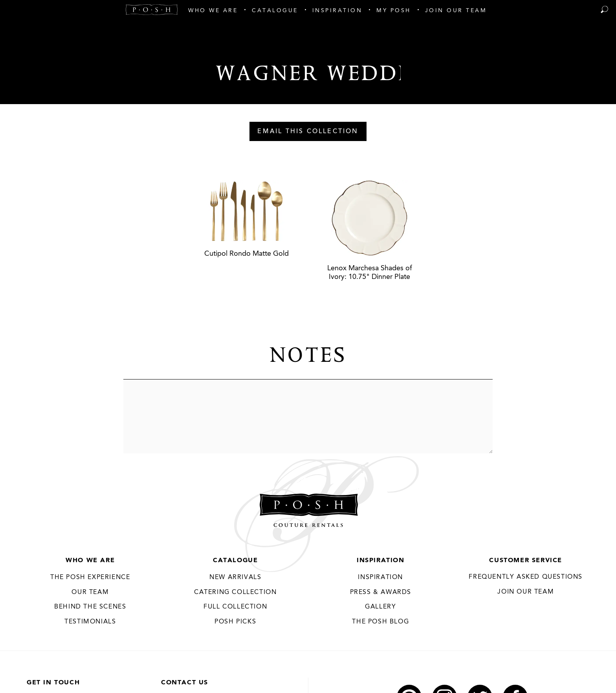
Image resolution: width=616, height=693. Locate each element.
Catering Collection (235, 592)
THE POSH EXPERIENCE (90, 577)
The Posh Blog (380, 622)
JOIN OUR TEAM (526, 592)
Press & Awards (381, 592)
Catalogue (235, 561)
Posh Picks (235, 622)
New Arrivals (235, 577)
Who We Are (90, 561)
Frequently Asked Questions (526, 577)
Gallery (380, 607)
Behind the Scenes (90, 607)
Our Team (90, 592)
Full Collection (235, 607)
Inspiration (381, 561)
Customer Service (526, 561)
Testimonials (90, 622)
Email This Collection (308, 132)
